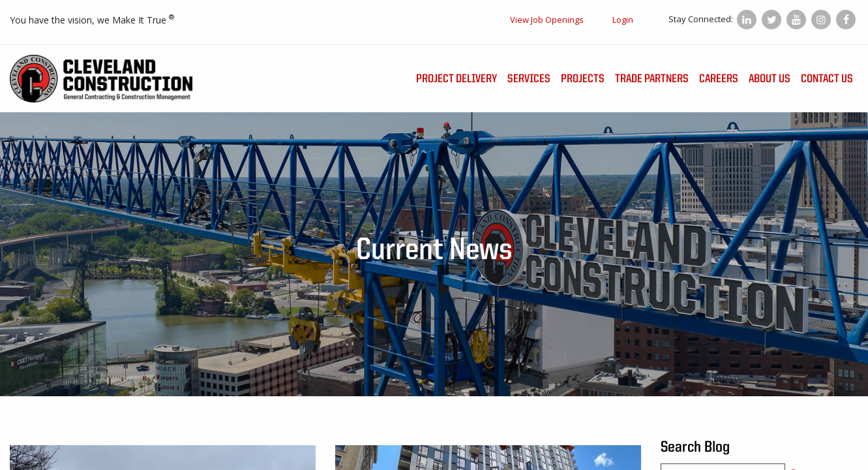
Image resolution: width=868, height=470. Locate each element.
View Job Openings (547, 20)
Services (529, 79)
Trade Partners (652, 79)
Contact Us (827, 79)
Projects (583, 79)
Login (623, 20)
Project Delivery (456, 79)
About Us (770, 79)
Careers (719, 79)
